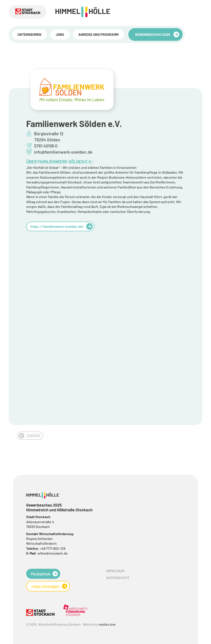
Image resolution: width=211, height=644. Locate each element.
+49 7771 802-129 (53, 548)
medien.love (107, 624)
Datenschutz (118, 578)
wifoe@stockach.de (53, 553)
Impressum (115, 571)
